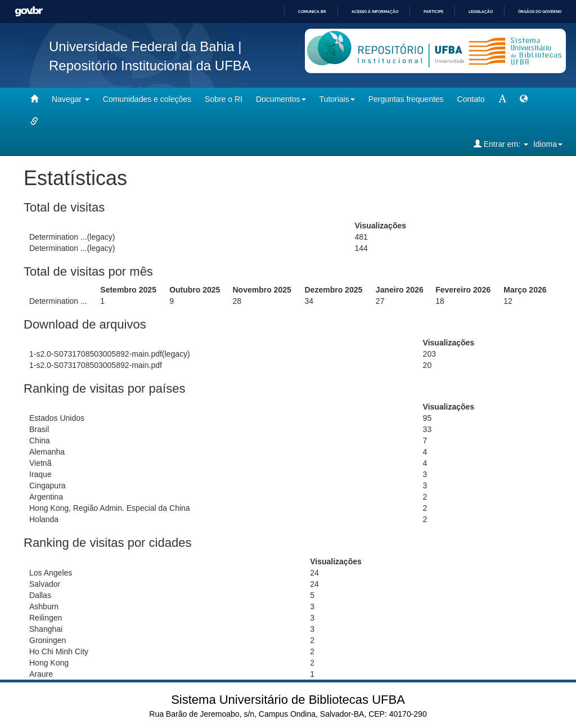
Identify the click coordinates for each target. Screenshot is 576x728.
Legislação (481, 12)
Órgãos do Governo (540, 12)
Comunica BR (312, 12)
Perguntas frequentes (406, 99)
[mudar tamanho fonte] (502, 99)
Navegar (71, 99)
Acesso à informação (375, 12)
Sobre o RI (224, 99)
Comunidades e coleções (147, 99)
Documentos (281, 99)
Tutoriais (337, 99)
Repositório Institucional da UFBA (150, 66)
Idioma (548, 144)
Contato (471, 99)
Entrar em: (501, 144)
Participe (433, 12)
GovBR (29, 12)
